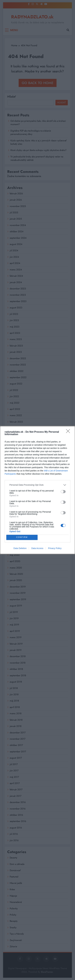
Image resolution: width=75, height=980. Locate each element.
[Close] (69, 432)
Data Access (37, 548)
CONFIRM (22, 537)
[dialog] (37, 490)
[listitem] (37, 485)
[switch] (63, 492)
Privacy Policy (55, 548)
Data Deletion (20, 548)
